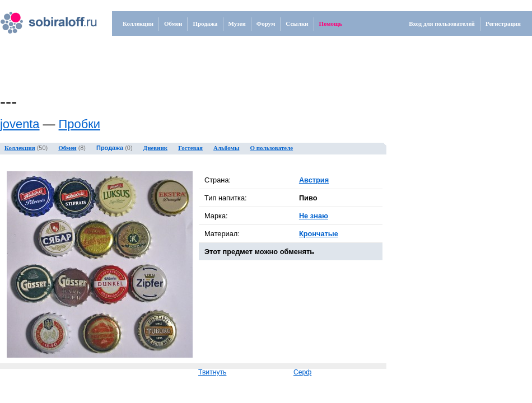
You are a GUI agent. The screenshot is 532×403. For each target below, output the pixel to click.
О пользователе (272, 148)
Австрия (314, 180)
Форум (266, 24)
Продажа (205, 24)
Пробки (80, 124)
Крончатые (319, 234)
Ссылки (297, 24)
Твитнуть (212, 372)
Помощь (331, 24)
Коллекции (138, 24)
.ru (37, 18)
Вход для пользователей (442, 24)
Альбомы (226, 148)
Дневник (156, 148)
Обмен (173, 24)
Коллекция (20, 148)
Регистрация (503, 24)
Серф (302, 372)
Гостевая (190, 148)
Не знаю (314, 216)
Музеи (237, 24)
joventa (20, 124)
